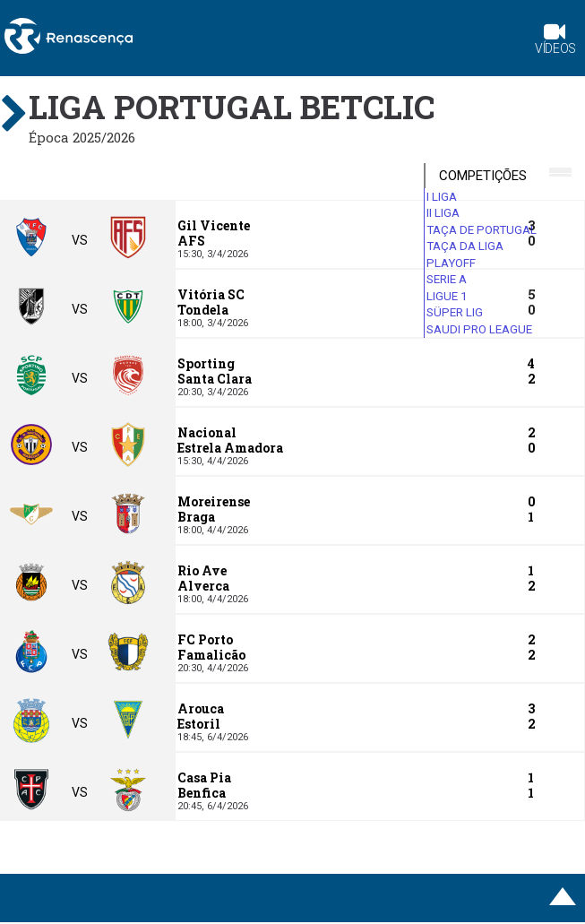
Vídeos (555, 41)
